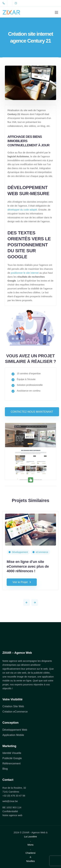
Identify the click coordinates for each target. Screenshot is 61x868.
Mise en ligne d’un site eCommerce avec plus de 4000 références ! (28, 566)
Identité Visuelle (12, 753)
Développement (20, 552)
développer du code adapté (22, 210)
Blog (5, 769)
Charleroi (30, 853)
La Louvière (30, 836)
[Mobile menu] (56, 12)
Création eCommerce (15, 712)
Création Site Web (13, 706)
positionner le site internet (25, 273)
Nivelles (30, 861)
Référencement (11, 763)
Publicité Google (12, 758)
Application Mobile (13, 735)
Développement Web (15, 730)
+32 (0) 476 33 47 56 (14, 796)
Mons (30, 845)
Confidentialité (10, 811)
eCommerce (42, 552)
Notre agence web (12, 815)
